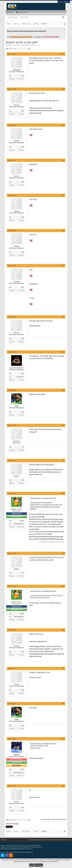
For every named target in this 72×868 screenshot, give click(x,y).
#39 (63, 739)
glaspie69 (16, 70)
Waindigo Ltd (29, 852)
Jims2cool (17, 441)
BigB (16, 406)
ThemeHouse (28, 849)
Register (66, 2)
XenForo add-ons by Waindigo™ (10, 852)
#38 (63, 704)
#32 (63, 460)
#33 (63, 493)
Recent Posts (24, 17)
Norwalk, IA (20, 377)
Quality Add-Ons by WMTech (22, 847)
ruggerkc (17, 754)
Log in (61, 2)
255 (23, 480)
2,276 (22, 769)
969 (23, 374)
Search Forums (13, 17)
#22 (63, 89)
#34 (63, 553)
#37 (63, 668)
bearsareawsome (17, 368)
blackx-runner (17, 509)
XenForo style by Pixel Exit (33, 845)
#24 (63, 160)
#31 (63, 425)
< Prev (15, 49)
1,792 (22, 76)
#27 (63, 266)
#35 (63, 586)
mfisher (17, 476)
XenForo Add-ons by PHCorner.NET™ (12, 845)
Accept (32, 865)
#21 (63, 54)
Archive (17, 45)
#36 (63, 630)
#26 (63, 231)
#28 (63, 317)
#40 (63, 786)
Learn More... (39, 865)
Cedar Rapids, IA (19, 524)
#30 (63, 390)
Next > (29, 49)
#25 (63, 195)
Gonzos (28, 45)
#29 (63, 352)
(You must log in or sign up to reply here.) (54, 819)
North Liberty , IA (18, 772)
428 (23, 111)
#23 (63, 125)
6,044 (22, 521)
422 (23, 412)
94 (23, 447)
